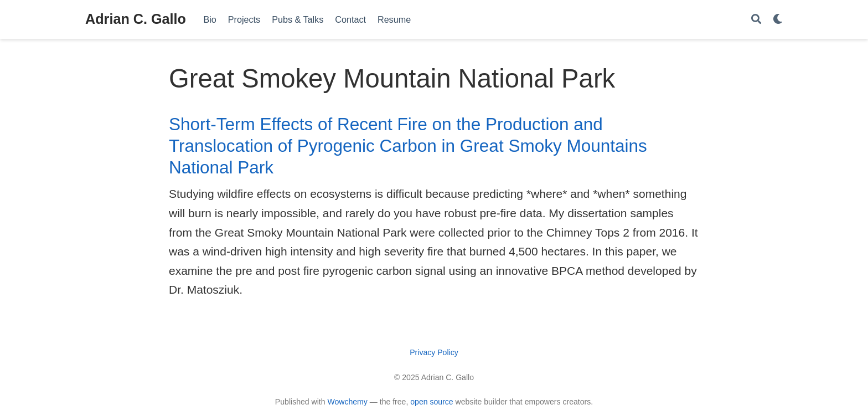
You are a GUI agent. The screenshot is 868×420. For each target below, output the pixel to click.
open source (432, 402)
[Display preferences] (778, 20)
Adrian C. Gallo (136, 19)
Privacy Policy (434, 352)
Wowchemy (347, 402)
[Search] (756, 20)
